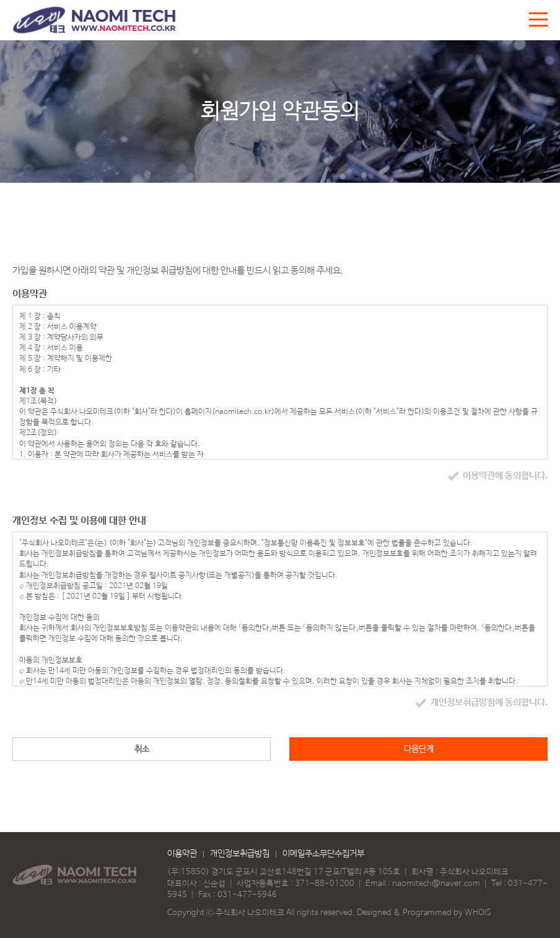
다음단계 (419, 749)
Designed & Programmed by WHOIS (424, 913)
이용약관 (182, 854)
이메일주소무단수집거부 (323, 854)
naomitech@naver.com (436, 884)
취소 (142, 749)
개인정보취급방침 (240, 854)
